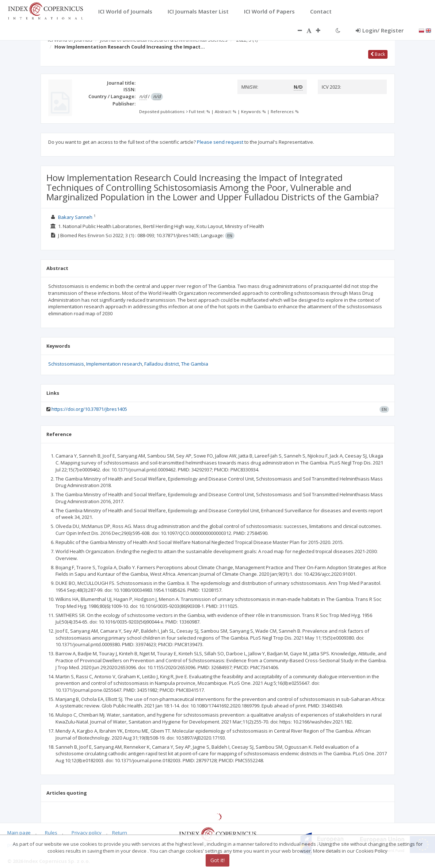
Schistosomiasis (66, 364)
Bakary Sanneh (75, 217)
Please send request (220, 142)
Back (378, 54)
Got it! (217, 860)
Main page (19, 833)
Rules (51, 833)
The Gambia (195, 364)
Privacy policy (87, 833)
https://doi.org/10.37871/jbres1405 (89, 409)
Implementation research (114, 364)
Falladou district (162, 364)
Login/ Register (380, 30)
